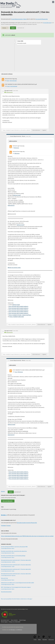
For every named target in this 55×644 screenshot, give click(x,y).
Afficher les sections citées (14, 268)
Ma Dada (11, 5)
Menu (53, 2)
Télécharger (16, 148)
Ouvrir (8, 81)
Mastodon (45, 638)
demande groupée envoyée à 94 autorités (27, 523)
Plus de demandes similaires (6, 592)
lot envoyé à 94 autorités (42, 19)
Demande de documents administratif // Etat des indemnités (16, 560)
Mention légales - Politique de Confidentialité (11, 622)
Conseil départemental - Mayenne (8, 575)
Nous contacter (14, 620)
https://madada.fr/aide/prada (17, 317)
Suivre (13, 28)
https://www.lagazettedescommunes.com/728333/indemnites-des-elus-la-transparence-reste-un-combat (27, 536)
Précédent (4, 526)
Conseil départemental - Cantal (8, 567)
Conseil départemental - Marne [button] (18, 136)
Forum (35, 638)
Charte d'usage (22, 620)
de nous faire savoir (47, 23)
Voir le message (13, 81)
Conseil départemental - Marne (19, 19)
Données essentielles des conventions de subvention (14, 551)
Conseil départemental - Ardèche (8, 562)
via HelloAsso (19, 630)
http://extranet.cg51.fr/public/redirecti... (19, 306)
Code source (51, 638)
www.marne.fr (11, 205)
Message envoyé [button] (9, 90)
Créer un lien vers (36, 130)
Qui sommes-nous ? (5, 620)
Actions (4, 28)
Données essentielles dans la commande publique (13, 556)
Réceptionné (9, 92)
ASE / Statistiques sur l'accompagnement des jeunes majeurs (16, 587)
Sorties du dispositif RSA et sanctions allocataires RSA (14, 547)
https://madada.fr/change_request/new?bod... (20, 315)
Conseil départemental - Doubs (8, 571)
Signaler (44, 130)
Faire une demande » (8, 501)
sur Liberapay (12, 630)
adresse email (17, 195)
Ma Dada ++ (4, 515)
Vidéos (39, 638)
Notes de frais (4, 578)
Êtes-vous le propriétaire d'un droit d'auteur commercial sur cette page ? (17, 599)
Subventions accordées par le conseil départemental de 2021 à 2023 (17, 583)
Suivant (9, 526)
